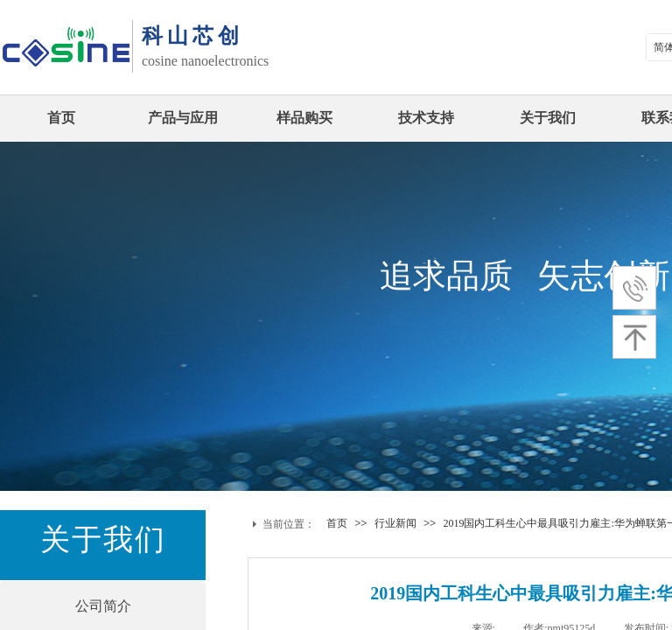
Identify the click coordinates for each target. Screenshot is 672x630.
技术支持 (426, 118)
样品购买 (304, 118)
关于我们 (548, 118)
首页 (61, 118)
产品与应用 (183, 118)
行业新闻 (395, 523)
